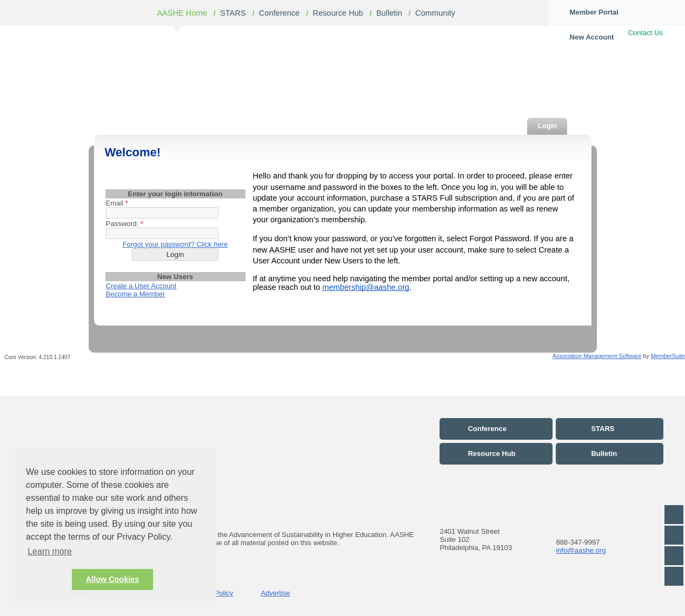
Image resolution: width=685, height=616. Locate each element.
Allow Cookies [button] (112, 579)
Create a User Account (141, 286)
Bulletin (389, 13)
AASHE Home (182, 13)
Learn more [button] (50, 551)
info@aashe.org (581, 550)
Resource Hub (338, 13)
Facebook (674, 515)
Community (435, 13)
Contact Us (646, 33)
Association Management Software (597, 356)
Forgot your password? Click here (175, 244)
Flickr (674, 576)
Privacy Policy (211, 593)
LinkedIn (674, 556)
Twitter (674, 535)
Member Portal (594, 12)
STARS (233, 13)
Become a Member (136, 294)
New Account (592, 37)
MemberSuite (668, 356)
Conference (280, 13)
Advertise (275, 593)
